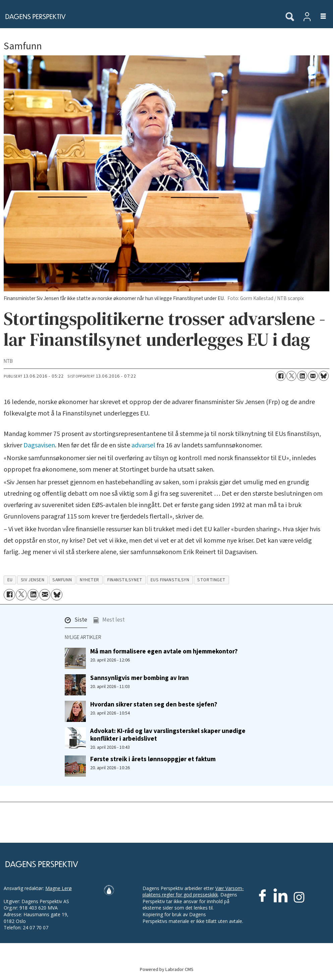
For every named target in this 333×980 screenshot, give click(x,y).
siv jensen (33, 580)
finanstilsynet (125, 580)
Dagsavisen (39, 445)
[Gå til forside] (34, 16)
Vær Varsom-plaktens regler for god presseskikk (193, 892)
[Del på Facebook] (281, 376)
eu (10, 580)
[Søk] (290, 17)
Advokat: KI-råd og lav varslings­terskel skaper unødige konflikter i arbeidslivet (168, 735)
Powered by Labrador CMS (167, 969)
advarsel (143, 445)
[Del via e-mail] (313, 376)
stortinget (211, 580)
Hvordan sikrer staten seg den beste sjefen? (154, 704)
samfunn (62, 580)
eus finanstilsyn (170, 580)
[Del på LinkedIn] (302, 376)
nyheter (90, 580)
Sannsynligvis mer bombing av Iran (140, 678)
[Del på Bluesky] (324, 376)
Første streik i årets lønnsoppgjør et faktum (153, 759)
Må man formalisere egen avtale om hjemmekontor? (164, 651)
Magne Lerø (59, 888)
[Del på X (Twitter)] (291, 376)
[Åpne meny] (319, 17)
